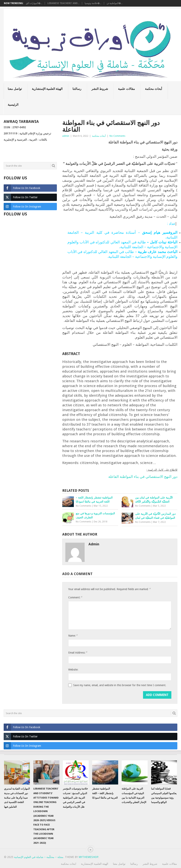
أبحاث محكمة (153, 89)
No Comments (117, 136)
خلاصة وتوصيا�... (93, 3)
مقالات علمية (126, 89)
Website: (73, 670)
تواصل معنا (15, 89)
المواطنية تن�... (115, 3)
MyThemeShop (88, 857)
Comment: (75, 597)
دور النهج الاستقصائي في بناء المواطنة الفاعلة (143, 477)
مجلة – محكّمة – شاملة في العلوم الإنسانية (39, 857)
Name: (73, 636)
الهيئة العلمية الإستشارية (47, 89)
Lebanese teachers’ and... (63, 3)
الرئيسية (13, 105)
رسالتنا (77, 89)
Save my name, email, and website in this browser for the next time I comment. (120, 685)
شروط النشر (100, 89)
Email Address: (78, 652)
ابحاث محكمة (69, 864)
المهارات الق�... (34, 3)
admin (66, 136)
